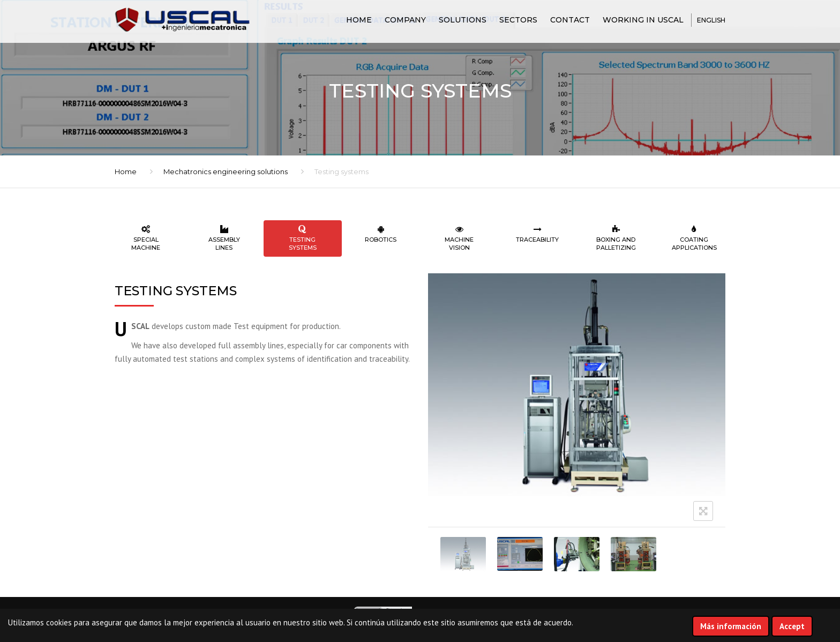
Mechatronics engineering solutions (226, 171)
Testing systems (303, 238)
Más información (731, 626)
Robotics (381, 234)
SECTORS (518, 20)
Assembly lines (224, 238)
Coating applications (694, 238)
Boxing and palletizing (616, 238)
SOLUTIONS (463, 20)
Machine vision (459, 238)
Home (359, 20)
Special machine (146, 238)
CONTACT (570, 20)
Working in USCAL (643, 20)
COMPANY (405, 20)
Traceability (537, 234)
